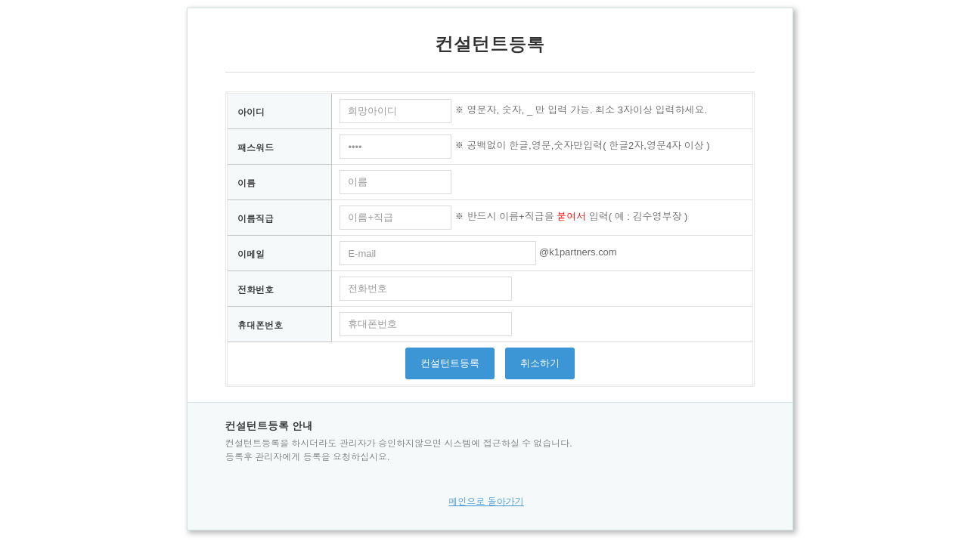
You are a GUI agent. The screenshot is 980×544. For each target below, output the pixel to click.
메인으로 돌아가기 (486, 502)
